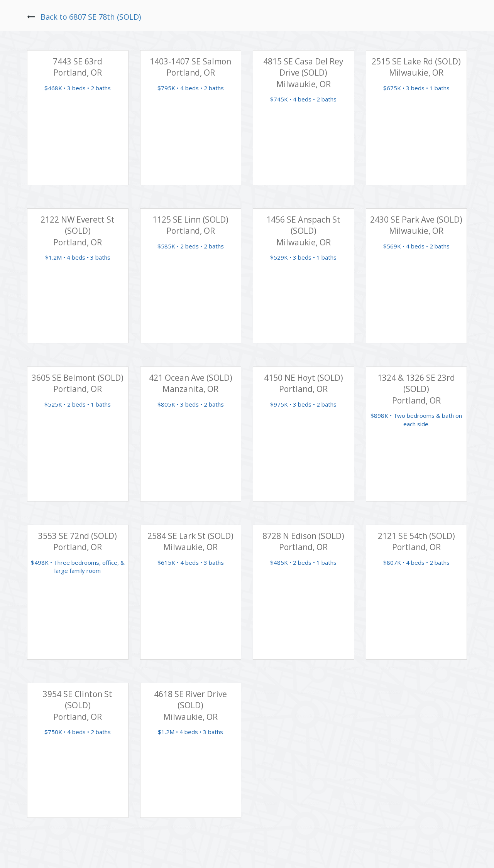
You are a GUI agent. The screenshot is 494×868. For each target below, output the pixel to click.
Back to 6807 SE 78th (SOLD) (91, 17)
